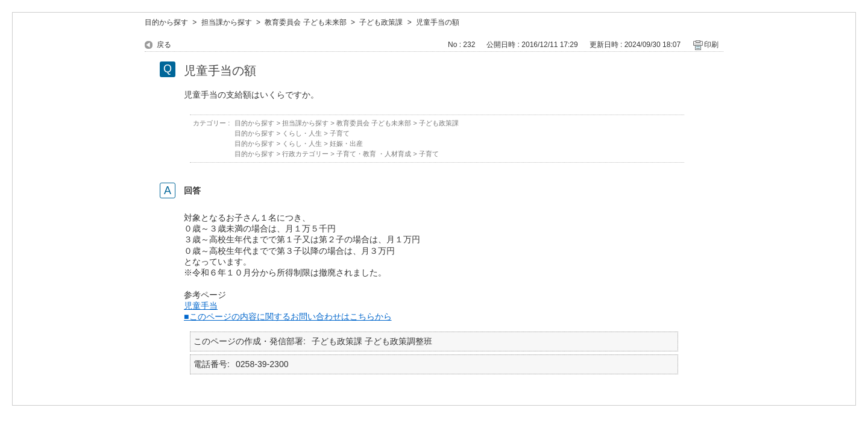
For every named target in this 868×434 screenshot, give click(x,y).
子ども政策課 (381, 22)
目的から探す (166, 22)
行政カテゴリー (305, 154)
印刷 (711, 45)
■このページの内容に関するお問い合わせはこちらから (288, 316)
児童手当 (201, 306)
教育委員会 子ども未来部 (305, 22)
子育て (340, 133)
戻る (164, 45)
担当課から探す (227, 22)
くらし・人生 (302, 133)
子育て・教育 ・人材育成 (374, 154)
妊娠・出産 (346, 143)
